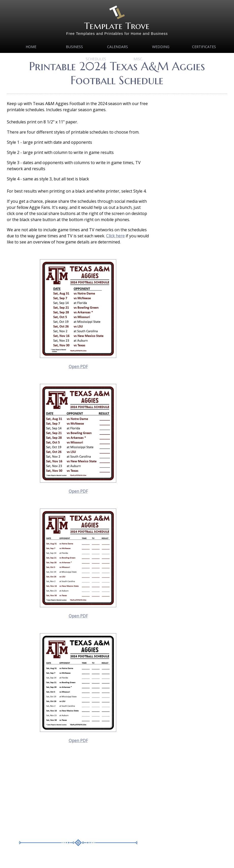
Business (74, 47)
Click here (115, 236)
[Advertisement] (78, 793)
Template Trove (117, 26)
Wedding (161, 47)
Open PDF (78, 367)
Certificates (204, 47)
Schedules (96, 59)
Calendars (118, 47)
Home (31, 47)
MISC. (138, 59)
